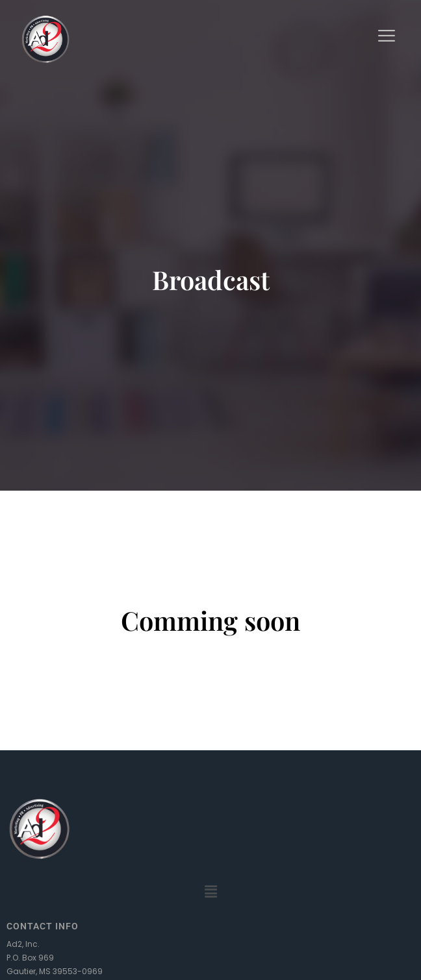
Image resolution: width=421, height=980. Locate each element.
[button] (210, 892)
